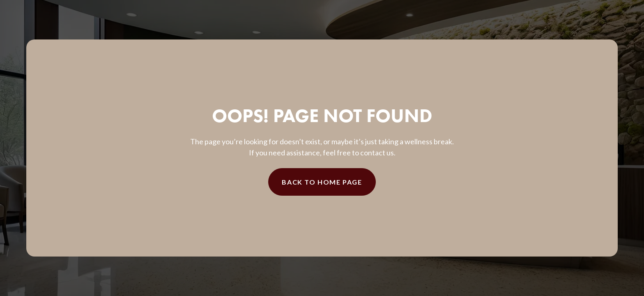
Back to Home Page (322, 182)
